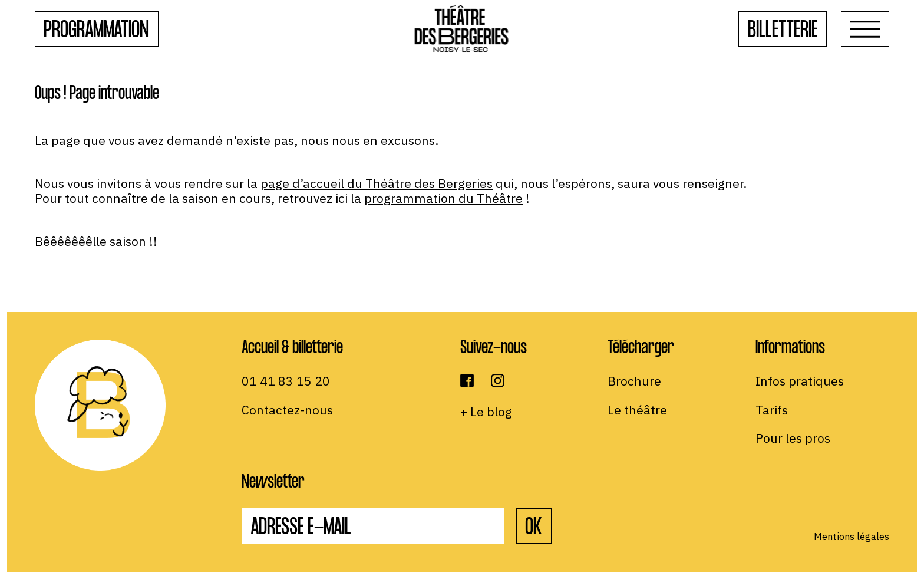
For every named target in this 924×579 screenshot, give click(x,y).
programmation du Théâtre (443, 198)
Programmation (96, 32)
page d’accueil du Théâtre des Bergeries (377, 183)
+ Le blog (486, 412)
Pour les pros (793, 438)
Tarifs (772, 410)
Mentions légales (852, 537)
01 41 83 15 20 (286, 381)
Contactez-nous (287, 410)
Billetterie (783, 32)
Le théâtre (637, 410)
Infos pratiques (800, 381)
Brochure (634, 381)
